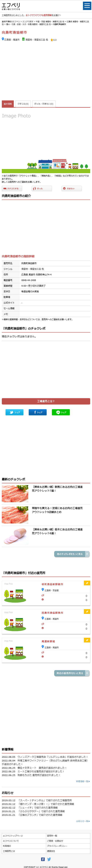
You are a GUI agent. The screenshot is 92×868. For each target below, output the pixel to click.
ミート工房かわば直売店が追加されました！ (41, 772)
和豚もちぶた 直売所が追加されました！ (39, 775)
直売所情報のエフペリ (11, 22)
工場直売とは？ (46, 401)
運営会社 (51, 851)
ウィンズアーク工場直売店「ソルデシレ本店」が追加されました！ (53, 757)
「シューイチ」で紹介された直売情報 (38, 808)
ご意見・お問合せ (55, 841)
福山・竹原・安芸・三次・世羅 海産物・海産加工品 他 (28, 24)
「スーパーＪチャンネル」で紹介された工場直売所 (45, 801)
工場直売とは (9, 851)
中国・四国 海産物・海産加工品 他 (50, 22)
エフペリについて (11, 841)
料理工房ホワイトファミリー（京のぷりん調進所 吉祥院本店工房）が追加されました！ (45, 763)
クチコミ (23, 104)
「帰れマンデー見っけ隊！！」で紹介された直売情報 (46, 804)
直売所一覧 (52, 836)
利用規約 (7, 846)
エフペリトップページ (13, 836)
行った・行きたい (44, 104)
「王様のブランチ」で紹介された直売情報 (40, 815)
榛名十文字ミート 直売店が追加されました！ (42, 768)
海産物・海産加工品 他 (37, 40)
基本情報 (8, 104)
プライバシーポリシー (57, 846)
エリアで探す (28, 22)
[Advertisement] (46, 71)
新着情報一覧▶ (83, 782)
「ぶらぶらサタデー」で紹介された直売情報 (41, 811)
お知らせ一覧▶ (83, 821)
